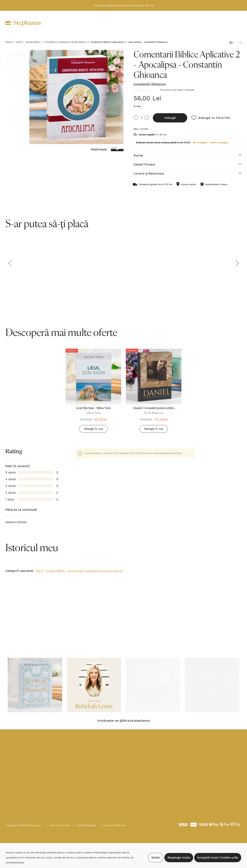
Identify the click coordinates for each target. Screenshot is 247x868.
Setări (156, 857)
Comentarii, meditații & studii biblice (95, 571)
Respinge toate (179, 857)
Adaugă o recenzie (16, 522)
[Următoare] (239, 43)
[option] (93, 392)
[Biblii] (72, 23)
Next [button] (237, 263)
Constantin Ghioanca (150, 84)
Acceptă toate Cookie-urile (218, 857)
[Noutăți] (168, 23)
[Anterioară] (232, 43)
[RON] (208, 23)
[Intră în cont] (218, 23)
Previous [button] (10, 263)
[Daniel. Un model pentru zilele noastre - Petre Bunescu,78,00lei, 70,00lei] (154, 376)
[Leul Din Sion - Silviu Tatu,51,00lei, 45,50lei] (93, 376)
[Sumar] (188, 155)
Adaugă (170, 118)
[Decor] (129, 23)
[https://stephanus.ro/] (27, 23)
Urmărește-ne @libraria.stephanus (123, 721)
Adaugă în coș (93, 429)
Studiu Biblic (55, 571)
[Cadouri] (108, 23)
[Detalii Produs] (188, 164)
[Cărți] (89, 23)
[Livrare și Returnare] (188, 173)
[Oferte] (148, 23)
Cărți (39, 571)
